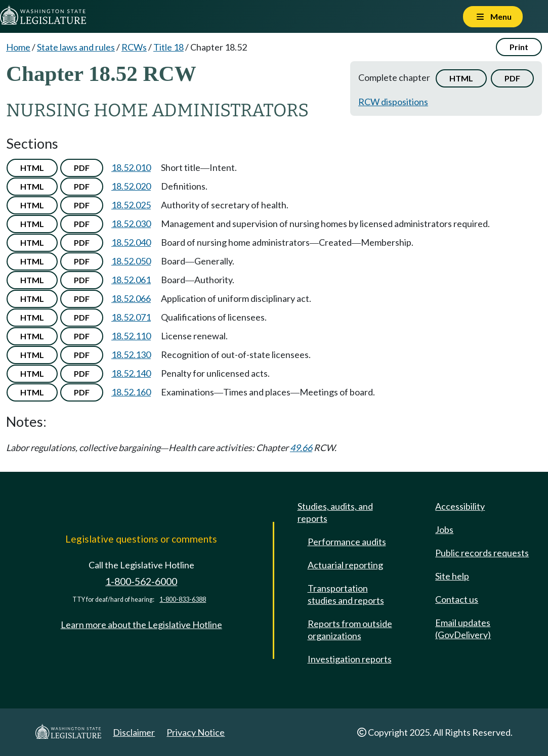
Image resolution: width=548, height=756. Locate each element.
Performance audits (347, 542)
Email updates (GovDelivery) (463, 629)
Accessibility (460, 506)
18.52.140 (131, 373)
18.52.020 (131, 186)
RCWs (134, 47)
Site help (452, 576)
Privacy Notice (196, 732)
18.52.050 (131, 261)
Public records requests (482, 553)
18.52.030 (131, 224)
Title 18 (168, 47)
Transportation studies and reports (346, 594)
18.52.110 (131, 336)
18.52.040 (131, 242)
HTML (461, 78)
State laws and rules (76, 47)
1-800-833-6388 (183, 599)
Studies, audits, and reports (335, 512)
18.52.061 (131, 280)
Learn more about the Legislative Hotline (141, 625)
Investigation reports (350, 659)
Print (519, 47)
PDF (512, 78)
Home (18, 47)
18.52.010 (131, 167)
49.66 (301, 448)
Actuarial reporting (345, 565)
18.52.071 (131, 317)
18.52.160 (131, 392)
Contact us (457, 599)
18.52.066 (131, 298)
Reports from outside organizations (350, 630)
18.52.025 (131, 205)
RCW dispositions (393, 102)
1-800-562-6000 (141, 581)
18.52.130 (131, 354)
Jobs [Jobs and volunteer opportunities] (444, 529)
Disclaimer (134, 732)
